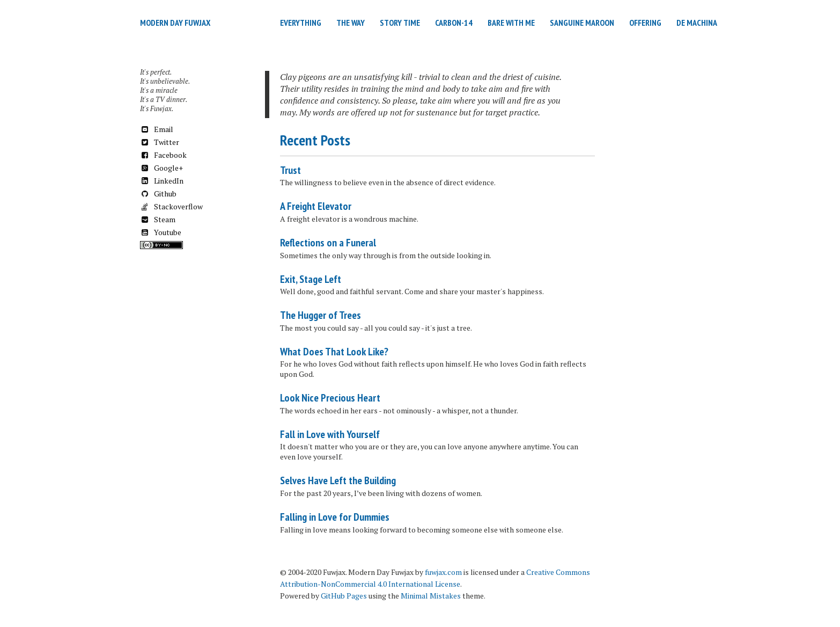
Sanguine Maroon (582, 23)
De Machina (697, 23)
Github (158, 194)
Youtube (161, 232)
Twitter (160, 142)
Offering (645, 23)
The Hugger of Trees (320, 315)
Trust (290, 170)
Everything (301, 23)
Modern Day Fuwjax (175, 23)
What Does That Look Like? (334, 352)
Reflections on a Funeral (328, 243)
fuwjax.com (443, 572)
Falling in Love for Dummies (335, 517)
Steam (158, 219)
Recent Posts (315, 140)
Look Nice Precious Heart (330, 398)
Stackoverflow (171, 206)
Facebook (163, 155)
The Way (351, 23)
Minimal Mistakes (431, 596)
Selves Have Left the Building (338, 480)
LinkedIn (162, 181)
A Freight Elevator (316, 206)
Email (157, 129)
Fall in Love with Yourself (330, 434)
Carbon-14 (454, 23)
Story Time (400, 23)
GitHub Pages (344, 596)
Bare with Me (511, 23)
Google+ (161, 168)
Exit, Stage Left (311, 279)
